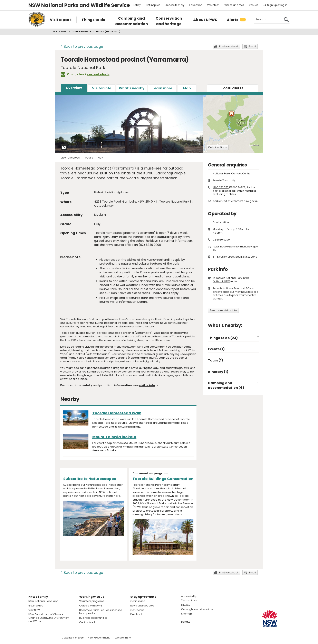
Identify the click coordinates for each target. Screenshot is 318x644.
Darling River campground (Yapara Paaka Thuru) (125, 358)
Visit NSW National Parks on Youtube (50, 638)
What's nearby (132, 88)
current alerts (98, 74)
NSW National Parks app (43, 601)
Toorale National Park (174, 202)
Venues (254, 5)
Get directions (217, 147)
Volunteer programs (92, 601)
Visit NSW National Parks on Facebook (32, 638)
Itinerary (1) (218, 372)
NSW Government (99, 638)
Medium (100, 215)
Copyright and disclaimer (197, 609)
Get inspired (153, 5)
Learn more (162, 88)
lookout (80, 354)
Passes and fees (234, 5)
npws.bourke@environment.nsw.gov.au (236, 248)
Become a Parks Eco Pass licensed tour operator (101, 612)
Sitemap (186, 614)
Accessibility (189, 596)
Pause (89, 158)
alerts (232, 88)
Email (252, 46)
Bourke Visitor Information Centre (123, 302)
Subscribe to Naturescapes (90, 479)
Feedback (136, 614)
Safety (137, 5)
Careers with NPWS (91, 606)
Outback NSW (104, 206)
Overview (74, 88)
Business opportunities (93, 618)
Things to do (60, 31)
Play (100, 158)
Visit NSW (34, 610)
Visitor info (102, 88)
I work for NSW (122, 638)
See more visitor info (223, 310)
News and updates (142, 606)
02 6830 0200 (221, 240)
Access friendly (175, 5)
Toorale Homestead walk (117, 413)
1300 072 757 (221, 187)
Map (187, 88)
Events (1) (216, 349)
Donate (186, 622)
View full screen (70, 158)
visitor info (147, 385)
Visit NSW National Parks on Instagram (41, 638)
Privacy (186, 605)
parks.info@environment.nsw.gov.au (236, 201)
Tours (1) (215, 360)
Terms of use (189, 600)
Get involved (87, 622)
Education (196, 5)
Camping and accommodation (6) (226, 385)
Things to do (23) (223, 338)
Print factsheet (229, 46)
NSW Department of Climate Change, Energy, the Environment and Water (49, 618)
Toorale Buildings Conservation (163, 479)
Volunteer (213, 5)
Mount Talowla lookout (114, 437)
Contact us (137, 610)
